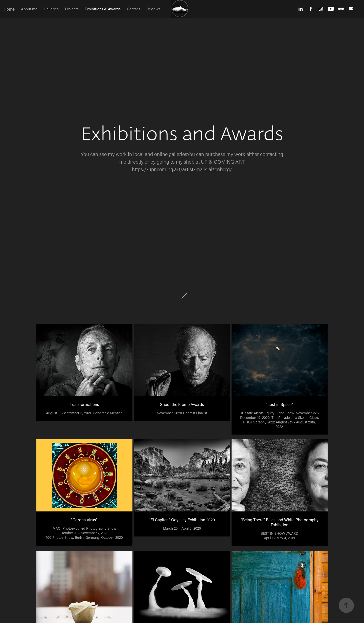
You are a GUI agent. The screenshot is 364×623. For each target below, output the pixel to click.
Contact (133, 9)
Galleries (51, 9)
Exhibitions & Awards (103, 9)
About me (29, 9)
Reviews (153, 9)
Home (9, 9)
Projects (72, 9)
